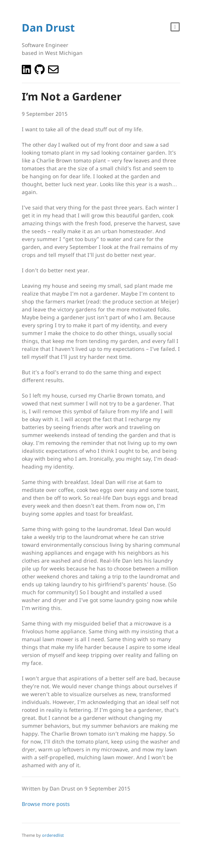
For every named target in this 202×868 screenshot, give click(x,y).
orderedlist (53, 835)
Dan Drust (48, 27)
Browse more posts (46, 804)
